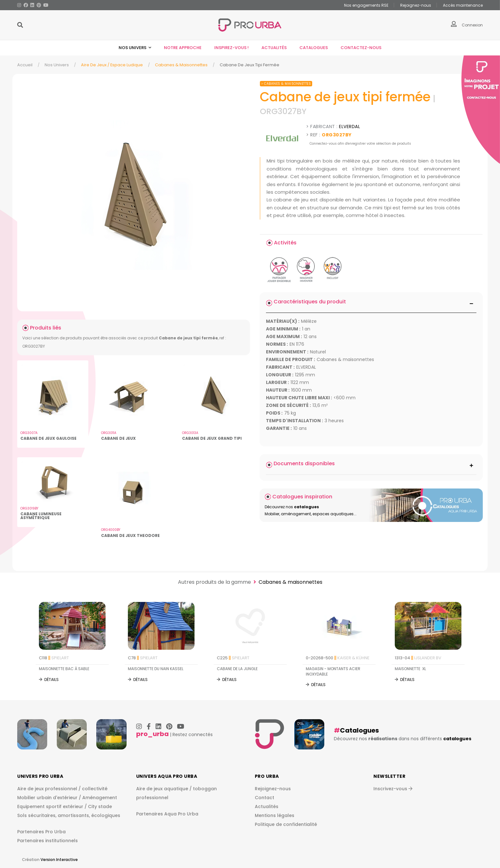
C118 (54, 658)
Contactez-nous (361, 48)
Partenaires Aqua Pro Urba (167, 814)
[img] (134, 195)
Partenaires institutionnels (48, 841)
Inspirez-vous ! (232, 48)
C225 (233, 658)
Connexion (472, 25)
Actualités (274, 48)
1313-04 (418, 658)
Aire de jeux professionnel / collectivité (62, 789)
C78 (143, 658)
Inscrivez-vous (393, 789)
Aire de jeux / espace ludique (112, 65)
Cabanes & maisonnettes (181, 65)
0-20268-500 (338, 658)
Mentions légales (275, 816)
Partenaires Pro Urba (41, 832)
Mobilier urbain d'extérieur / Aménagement (67, 798)
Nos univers (133, 48)
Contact (265, 798)
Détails (51, 680)
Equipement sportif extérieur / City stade (65, 807)
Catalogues (314, 48)
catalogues (457, 739)
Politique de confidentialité (286, 825)
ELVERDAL (349, 127)
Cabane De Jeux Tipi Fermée (250, 65)
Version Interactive (59, 860)
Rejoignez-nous (273, 789)
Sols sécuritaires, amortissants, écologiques (69, 816)
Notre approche (183, 48)
